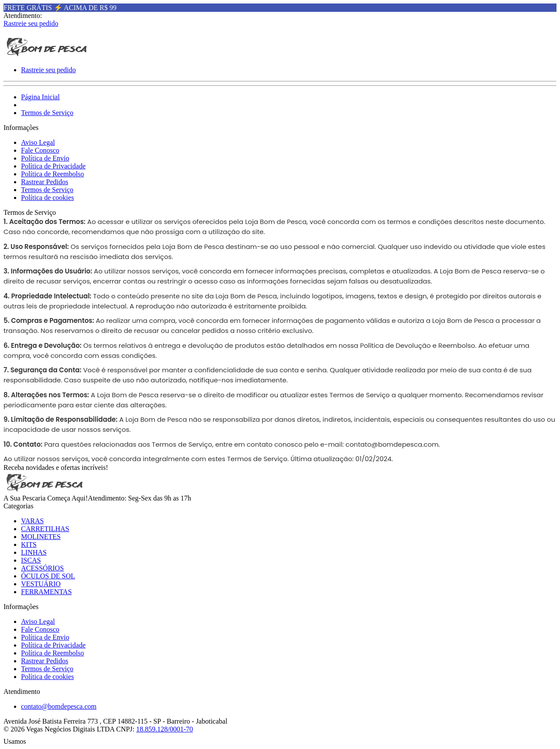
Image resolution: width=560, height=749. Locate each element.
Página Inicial (40, 97)
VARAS (32, 521)
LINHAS (34, 552)
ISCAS (31, 560)
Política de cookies (47, 198)
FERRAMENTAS (46, 592)
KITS (29, 544)
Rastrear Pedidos (45, 182)
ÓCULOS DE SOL (48, 576)
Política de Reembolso (52, 174)
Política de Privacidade (53, 166)
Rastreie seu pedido (31, 23)
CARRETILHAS (45, 529)
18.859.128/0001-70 (164, 729)
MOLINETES (41, 537)
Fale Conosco (40, 150)
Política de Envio (45, 158)
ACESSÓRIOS (42, 568)
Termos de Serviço (47, 113)
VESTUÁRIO (41, 584)
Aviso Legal (38, 142)
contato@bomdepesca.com (392, 444)
